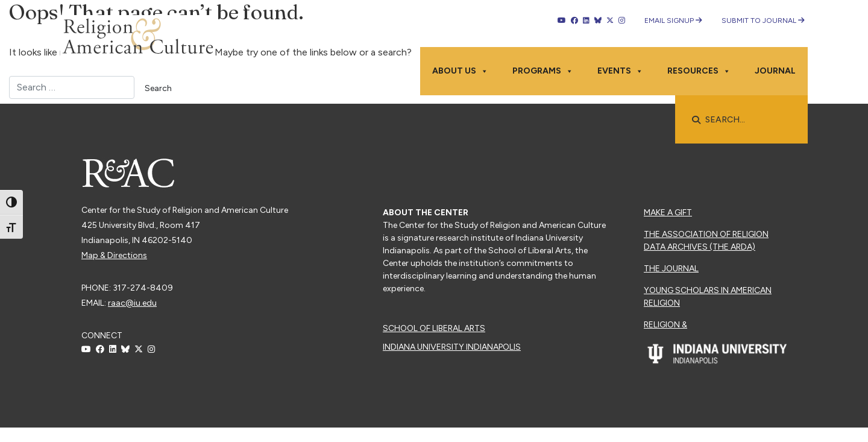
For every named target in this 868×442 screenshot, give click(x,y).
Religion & (665, 325)
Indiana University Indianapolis (452, 347)
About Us (460, 71)
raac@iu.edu (132, 303)
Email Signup (673, 21)
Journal (775, 71)
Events (620, 71)
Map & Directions (114, 255)
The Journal (671, 269)
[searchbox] (747, 120)
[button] (696, 120)
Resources (699, 71)
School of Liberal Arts (434, 328)
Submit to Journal (763, 21)
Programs (543, 71)
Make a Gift (668, 213)
